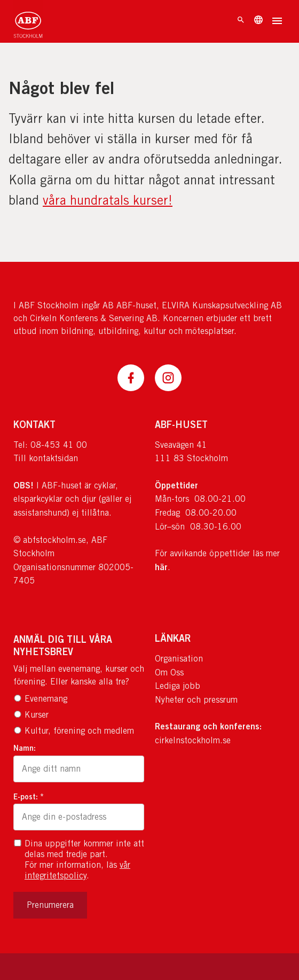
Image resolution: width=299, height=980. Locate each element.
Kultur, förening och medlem (74, 731)
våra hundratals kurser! (108, 200)
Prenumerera (50, 905)
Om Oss (169, 672)
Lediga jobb (178, 686)
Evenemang (40, 699)
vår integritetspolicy (77, 870)
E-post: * (29, 796)
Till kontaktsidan (46, 458)
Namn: (25, 748)
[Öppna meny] (277, 22)
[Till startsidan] (28, 21)
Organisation (179, 659)
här (161, 567)
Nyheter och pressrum (196, 700)
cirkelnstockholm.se (193, 740)
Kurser (31, 715)
